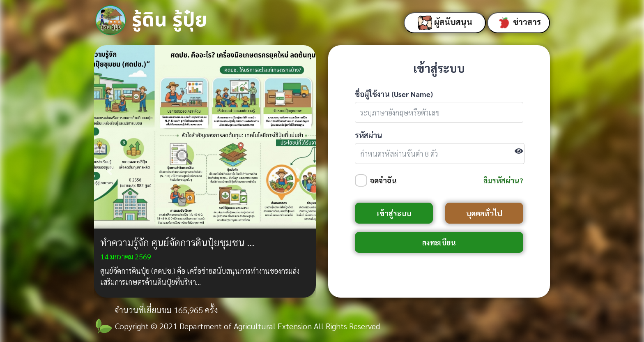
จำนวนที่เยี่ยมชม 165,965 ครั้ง (166, 310)
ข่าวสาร (519, 23)
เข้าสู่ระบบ (394, 213)
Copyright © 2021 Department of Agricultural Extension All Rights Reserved (247, 326)
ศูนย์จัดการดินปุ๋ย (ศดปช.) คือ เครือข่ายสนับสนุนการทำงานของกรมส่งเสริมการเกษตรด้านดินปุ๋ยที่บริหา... (200, 276)
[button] (111, 171)
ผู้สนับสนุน (445, 23)
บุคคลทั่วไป (484, 213)
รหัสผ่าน (369, 135)
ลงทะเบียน (439, 242)
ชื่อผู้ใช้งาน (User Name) (394, 94)
